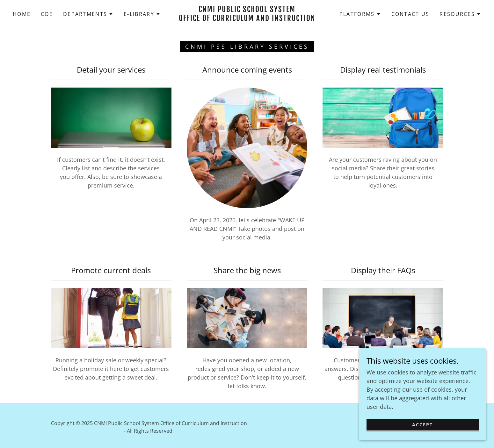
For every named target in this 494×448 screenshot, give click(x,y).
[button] (88, 14)
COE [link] (47, 14)
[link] (247, 19)
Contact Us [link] (410, 14)
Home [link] (22, 14)
